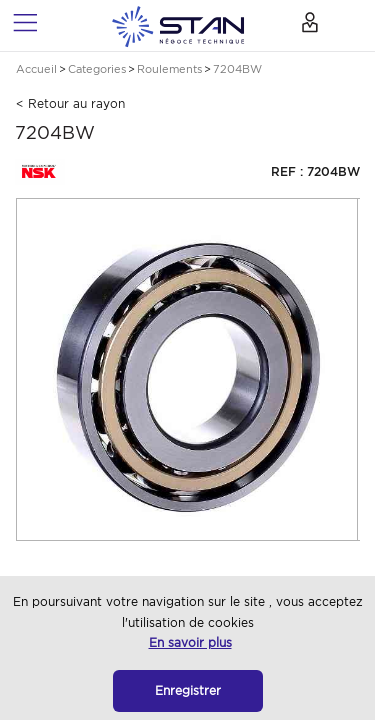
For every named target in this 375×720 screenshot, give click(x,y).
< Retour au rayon (70, 103)
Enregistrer (188, 690)
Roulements (169, 69)
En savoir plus (190, 642)
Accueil (36, 69)
